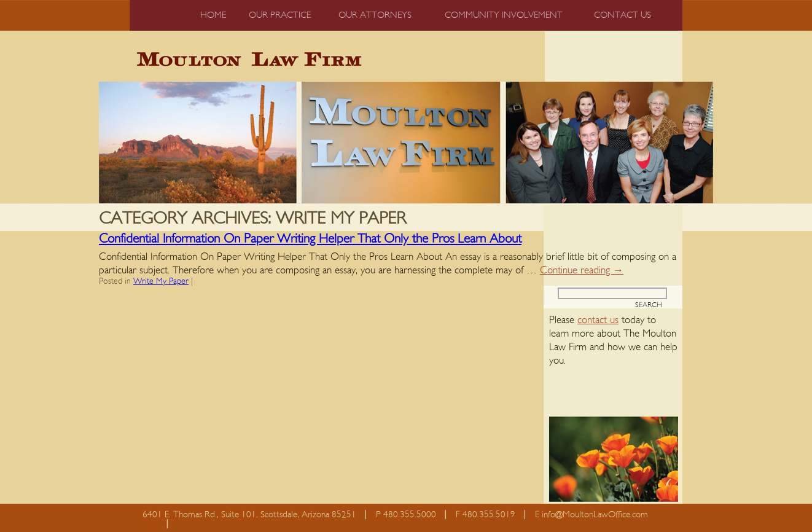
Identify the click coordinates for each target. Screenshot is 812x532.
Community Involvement (504, 15)
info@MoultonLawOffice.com (595, 514)
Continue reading (582, 270)
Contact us (623, 15)
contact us (598, 320)
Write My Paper (161, 281)
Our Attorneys (375, 15)
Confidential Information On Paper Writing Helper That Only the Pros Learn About (310, 239)
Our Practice (280, 15)
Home (213, 15)
